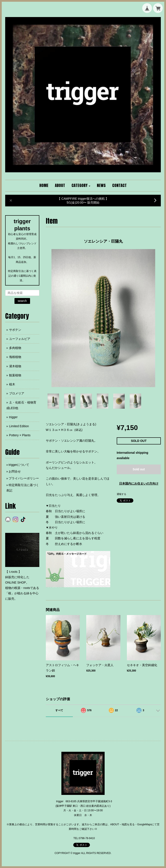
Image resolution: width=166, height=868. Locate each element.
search (22, 301)
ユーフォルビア (20, 339)
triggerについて (19, 465)
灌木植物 (15, 366)
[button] (81, 186)
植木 (12, 384)
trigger (13, 417)
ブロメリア (17, 393)
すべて (59, 710)
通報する (121, 494)
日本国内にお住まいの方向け (139, 483)
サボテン (15, 330)
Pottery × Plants (20, 435)
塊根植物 (15, 357)
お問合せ (15, 471)
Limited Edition (19, 426)
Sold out (139, 469)
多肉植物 (15, 348)
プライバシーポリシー (24, 478)
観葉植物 (15, 375)
